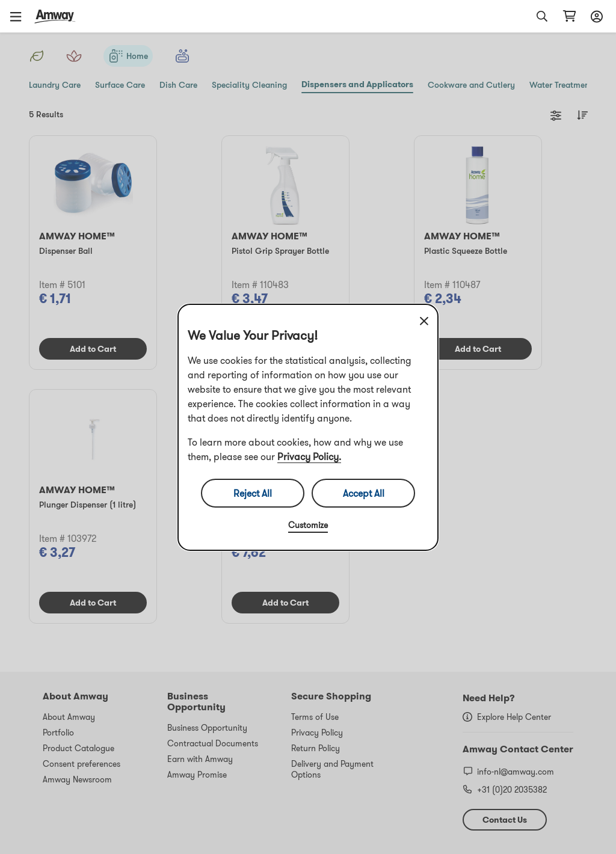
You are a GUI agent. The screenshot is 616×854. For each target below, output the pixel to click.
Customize (308, 525)
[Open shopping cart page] (569, 16)
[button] (20, 16)
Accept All (364, 493)
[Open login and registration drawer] (595, 16)
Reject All (253, 493)
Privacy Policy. (309, 456)
